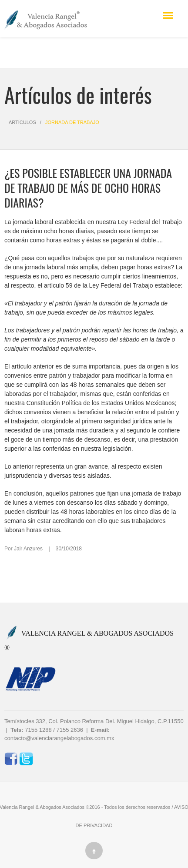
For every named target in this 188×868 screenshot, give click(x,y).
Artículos (22, 122)
